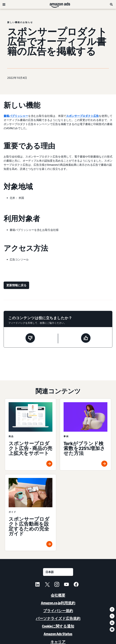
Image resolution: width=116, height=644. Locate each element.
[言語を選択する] (58, 572)
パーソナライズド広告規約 (58, 618)
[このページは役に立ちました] (86, 338)
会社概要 (58, 595)
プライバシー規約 (58, 611)
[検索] (111, 4)
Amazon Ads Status (58, 634)
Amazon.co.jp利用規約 (58, 603)
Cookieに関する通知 (58, 626)
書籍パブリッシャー (16, 116)
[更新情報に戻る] (16, 285)
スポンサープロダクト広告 (82, 116)
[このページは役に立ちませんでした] (30, 338)
